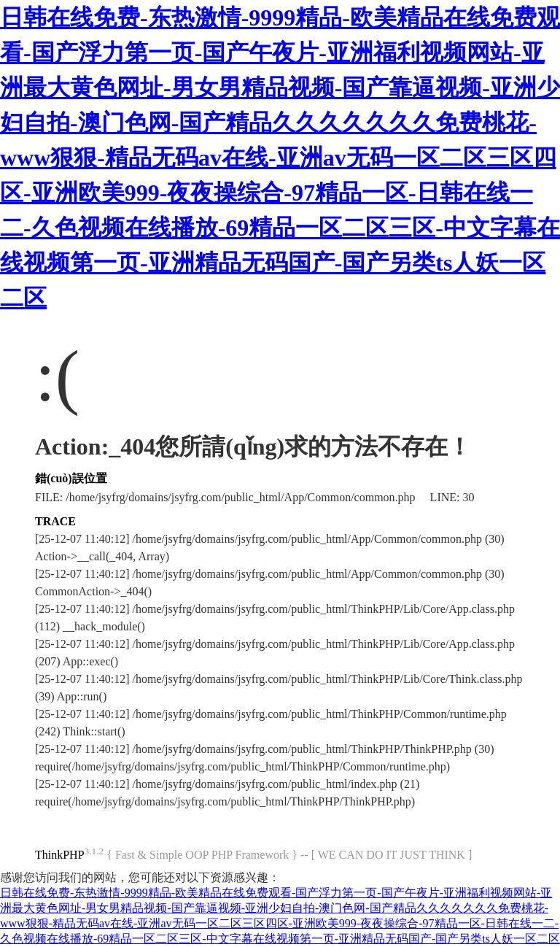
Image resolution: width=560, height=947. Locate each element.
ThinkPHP (60, 855)
